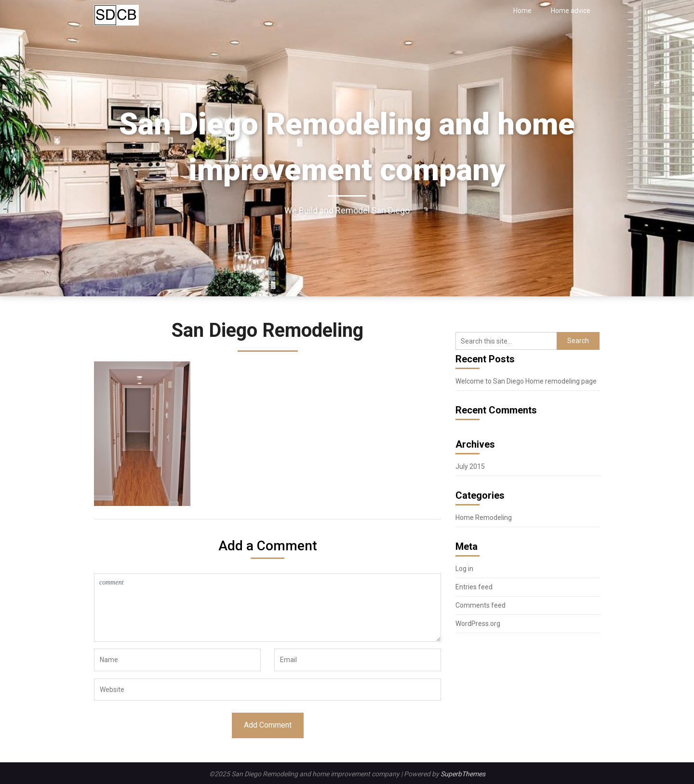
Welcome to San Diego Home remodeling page (526, 381)
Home (522, 11)
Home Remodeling (484, 518)
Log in (464, 569)
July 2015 (470, 466)
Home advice (571, 11)
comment (267, 608)
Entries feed (474, 587)
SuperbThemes (463, 774)
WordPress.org (478, 624)
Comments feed (480, 605)
